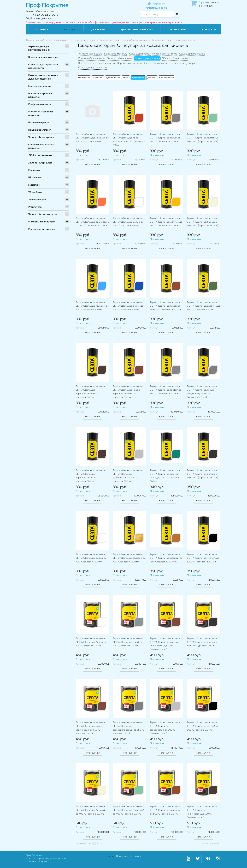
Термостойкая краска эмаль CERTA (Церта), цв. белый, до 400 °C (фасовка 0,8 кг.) (91, 642)
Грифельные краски (40, 104)
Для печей (98, 78)
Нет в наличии (92, 165)
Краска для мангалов (192, 54)
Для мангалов (113, 78)
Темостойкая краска (90, 54)
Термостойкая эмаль (120, 58)
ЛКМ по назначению (40, 155)
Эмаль (126, 78)
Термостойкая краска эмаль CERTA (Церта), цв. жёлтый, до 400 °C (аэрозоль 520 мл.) (166, 222)
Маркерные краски (39, 86)
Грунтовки (34, 170)
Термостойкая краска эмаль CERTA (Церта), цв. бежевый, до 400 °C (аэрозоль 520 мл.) (202, 222)
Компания (122, 856)
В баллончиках (166, 78)
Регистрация (153, 8)
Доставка (98, 30)
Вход (164, 8)
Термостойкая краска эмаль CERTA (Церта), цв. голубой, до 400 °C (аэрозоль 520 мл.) (92, 306)
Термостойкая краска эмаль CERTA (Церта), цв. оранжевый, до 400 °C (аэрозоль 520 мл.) (92, 222)
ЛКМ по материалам (40, 163)
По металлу (84, 78)
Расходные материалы (42, 229)
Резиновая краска (39, 123)
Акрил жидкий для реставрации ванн (39, 48)
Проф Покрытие (34, 855)
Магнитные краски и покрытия (40, 95)
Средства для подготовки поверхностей (43, 66)
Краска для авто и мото (92, 68)
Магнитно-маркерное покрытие (41, 113)
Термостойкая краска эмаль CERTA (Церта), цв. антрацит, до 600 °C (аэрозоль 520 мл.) (202, 474)
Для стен (152, 78)
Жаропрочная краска (130, 63)
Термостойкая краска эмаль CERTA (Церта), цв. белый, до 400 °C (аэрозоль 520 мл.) (128, 222)
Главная (42, 30)
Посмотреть (83, 155)
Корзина (204, 2)
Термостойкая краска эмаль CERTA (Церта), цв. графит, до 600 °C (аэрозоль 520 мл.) (166, 390)
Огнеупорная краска (147, 58)
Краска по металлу (116, 54)
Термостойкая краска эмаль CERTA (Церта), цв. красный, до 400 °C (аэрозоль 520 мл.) (92, 138)
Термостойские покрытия (43, 214)
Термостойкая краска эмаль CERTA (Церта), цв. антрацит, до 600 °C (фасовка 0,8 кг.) (202, 642)
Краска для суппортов (184, 63)
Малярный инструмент (42, 222)
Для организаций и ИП (137, 30)
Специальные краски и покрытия (41, 146)
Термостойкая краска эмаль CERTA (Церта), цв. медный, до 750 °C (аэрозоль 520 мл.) (166, 558)
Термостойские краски (41, 137)
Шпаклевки (35, 178)
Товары (110, 856)
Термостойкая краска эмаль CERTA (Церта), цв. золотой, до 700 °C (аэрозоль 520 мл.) (129, 558)
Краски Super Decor (39, 130)
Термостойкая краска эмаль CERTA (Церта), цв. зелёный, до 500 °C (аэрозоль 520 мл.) (204, 306)
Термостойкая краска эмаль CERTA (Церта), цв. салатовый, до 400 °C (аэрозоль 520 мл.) (203, 138)
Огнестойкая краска (157, 63)
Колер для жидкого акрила (44, 57)
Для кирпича (138, 78)
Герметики (34, 185)
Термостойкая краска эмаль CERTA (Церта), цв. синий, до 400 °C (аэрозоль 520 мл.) (128, 306)
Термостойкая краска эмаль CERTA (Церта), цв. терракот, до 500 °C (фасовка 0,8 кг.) (165, 810)
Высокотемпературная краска (96, 63)
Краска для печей (140, 54)
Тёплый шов (35, 192)
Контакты (209, 30)
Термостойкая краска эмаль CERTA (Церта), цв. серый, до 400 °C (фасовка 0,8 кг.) (128, 642)
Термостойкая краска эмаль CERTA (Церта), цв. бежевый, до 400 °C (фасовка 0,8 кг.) (91, 810)
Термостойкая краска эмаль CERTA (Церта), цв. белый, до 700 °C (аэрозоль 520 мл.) (91, 558)
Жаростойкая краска (175, 58)
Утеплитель (35, 207)
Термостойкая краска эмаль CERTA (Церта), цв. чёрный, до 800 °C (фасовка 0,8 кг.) (203, 726)
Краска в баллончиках (92, 58)
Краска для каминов (165, 54)
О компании (177, 30)
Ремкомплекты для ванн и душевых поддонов (43, 77)
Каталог (70, 30)
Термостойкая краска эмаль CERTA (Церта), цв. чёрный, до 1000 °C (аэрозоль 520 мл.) (203, 558)
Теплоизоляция (37, 200)
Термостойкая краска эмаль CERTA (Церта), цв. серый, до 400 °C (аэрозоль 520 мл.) (165, 138)
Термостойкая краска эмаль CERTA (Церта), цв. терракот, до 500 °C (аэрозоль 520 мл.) (165, 306)
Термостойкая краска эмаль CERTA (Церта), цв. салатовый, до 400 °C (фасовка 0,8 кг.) (129, 810)
